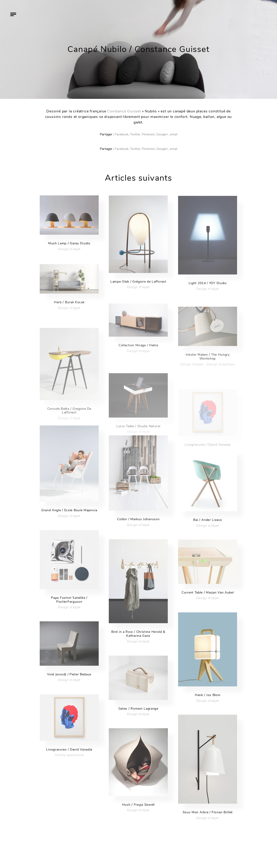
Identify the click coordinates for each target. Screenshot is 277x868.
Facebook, (122, 134)
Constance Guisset (124, 111)
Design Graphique (221, 375)
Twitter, (136, 134)
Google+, (163, 134)
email (173, 134)
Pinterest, (149, 134)
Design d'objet (69, 250)
